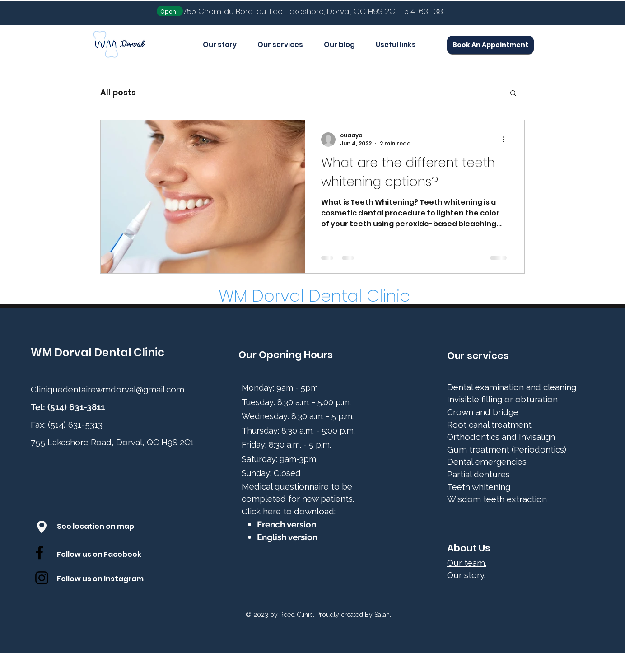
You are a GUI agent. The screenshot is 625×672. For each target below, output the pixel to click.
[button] (513, 94)
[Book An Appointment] (490, 45)
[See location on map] (105, 527)
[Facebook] (40, 553)
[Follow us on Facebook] (108, 555)
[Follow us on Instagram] (108, 579)
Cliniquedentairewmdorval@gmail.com (107, 389)
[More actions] (507, 140)
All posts (118, 92)
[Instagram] (42, 578)
